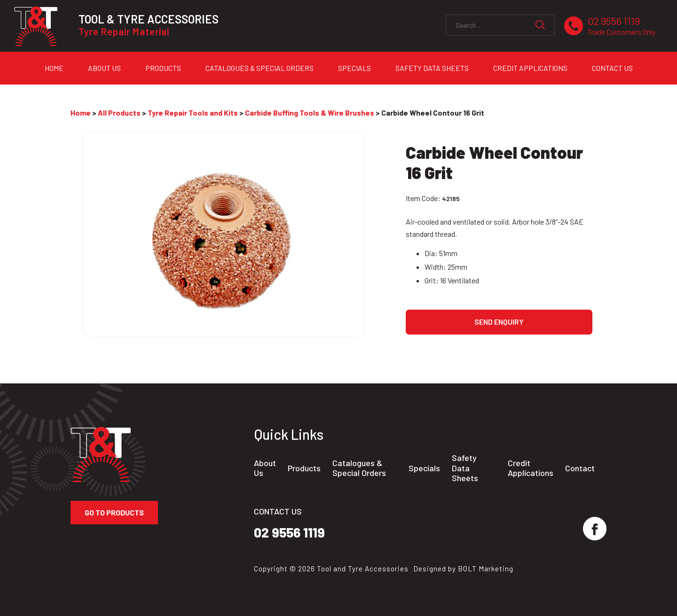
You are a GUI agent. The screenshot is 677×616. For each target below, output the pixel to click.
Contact (580, 468)
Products (163, 68)
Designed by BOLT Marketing (463, 569)
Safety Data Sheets (432, 68)
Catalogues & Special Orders (260, 68)
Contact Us (612, 68)
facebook (595, 529)
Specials (354, 68)
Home (54, 68)
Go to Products (114, 512)
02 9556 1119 (622, 26)
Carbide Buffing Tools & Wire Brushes (310, 113)
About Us (104, 68)
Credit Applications (530, 68)
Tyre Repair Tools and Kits (193, 113)
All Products (119, 113)
